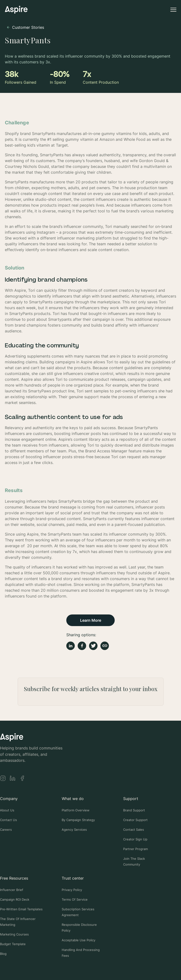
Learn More (91, 620)
